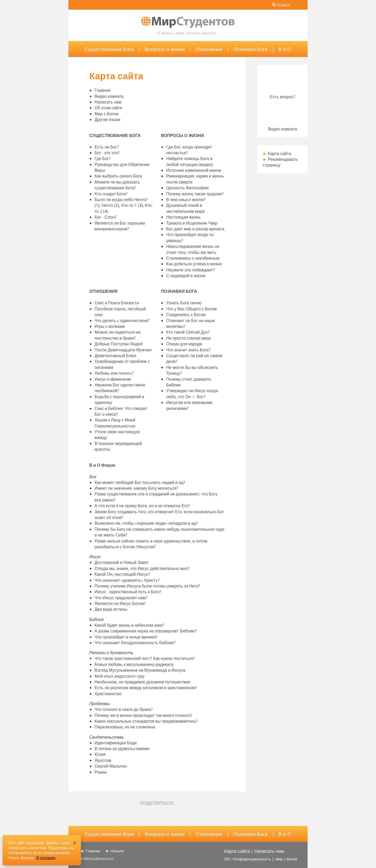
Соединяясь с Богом (186, 315)
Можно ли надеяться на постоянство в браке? (118, 335)
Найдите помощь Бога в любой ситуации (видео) (189, 161)
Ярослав (103, 760)
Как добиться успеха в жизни (194, 264)
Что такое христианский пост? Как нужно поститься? (145, 658)
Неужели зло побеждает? (190, 270)
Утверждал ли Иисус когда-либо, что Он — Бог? (192, 393)
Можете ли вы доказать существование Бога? (117, 185)
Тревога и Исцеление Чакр (192, 223)
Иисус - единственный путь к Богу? (128, 592)
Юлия (100, 754)
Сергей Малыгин (111, 766)
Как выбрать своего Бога (118, 176)
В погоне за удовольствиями (122, 749)
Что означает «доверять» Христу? (127, 580)
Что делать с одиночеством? (122, 321)
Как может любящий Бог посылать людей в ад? (140, 482)
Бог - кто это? (107, 153)
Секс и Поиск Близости (117, 303)
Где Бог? (103, 158)
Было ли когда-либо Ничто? (121, 199)
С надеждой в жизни (186, 276)
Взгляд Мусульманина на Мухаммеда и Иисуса (140, 670)
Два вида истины (111, 609)
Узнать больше (21, 858)
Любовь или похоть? (114, 373)
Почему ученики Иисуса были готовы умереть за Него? (147, 586)
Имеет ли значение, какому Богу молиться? (136, 488)
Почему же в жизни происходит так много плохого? (143, 715)
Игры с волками (110, 326)
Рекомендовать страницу (280, 162)
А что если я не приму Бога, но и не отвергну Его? (142, 506)
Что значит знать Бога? (188, 350)
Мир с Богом (107, 114)
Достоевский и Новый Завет (122, 562)
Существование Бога (109, 49)
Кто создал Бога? (111, 194)
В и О (285, 49)
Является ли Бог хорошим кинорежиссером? (120, 226)
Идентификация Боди (116, 743)
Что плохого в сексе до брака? (124, 709)
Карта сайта (277, 153)
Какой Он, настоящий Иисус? (122, 574)
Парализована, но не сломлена (125, 727)
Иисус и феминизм (113, 379)
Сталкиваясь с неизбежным (193, 258)
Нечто (107, 205)
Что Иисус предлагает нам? (121, 598)
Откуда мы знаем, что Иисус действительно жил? (142, 568)
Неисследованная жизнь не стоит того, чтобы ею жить (193, 249)
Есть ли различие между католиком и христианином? (146, 688)
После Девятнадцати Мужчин (123, 350)
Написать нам (108, 102)
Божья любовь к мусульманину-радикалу (134, 664)
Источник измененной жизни (193, 170)
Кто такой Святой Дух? (188, 332)
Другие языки (107, 119)
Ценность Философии (187, 188)
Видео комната (109, 96)
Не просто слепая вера (188, 338)
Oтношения (209, 49)
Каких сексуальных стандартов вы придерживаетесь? (146, 721)
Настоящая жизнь (183, 217)
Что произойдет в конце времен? (126, 637)
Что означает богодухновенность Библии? (135, 643)
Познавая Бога (251, 49)
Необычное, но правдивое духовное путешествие (142, 682)
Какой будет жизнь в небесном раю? (129, 625)
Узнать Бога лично (184, 303)
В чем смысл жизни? (186, 199)
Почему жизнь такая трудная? (195, 194)
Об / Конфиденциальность (248, 859)
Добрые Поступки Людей (119, 344)
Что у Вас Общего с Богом (191, 309)
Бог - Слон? (105, 217)
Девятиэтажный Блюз (115, 356)
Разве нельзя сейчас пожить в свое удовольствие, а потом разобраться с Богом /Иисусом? (151, 544)
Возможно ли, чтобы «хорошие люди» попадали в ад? (146, 523)
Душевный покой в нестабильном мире (185, 208)
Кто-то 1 (129, 205)
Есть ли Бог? (107, 147)
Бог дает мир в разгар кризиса (195, 229)
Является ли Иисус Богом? (120, 603)
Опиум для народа (184, 344)
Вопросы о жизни (165, 49)
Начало (117, 851)
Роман (101, 772)
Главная (102, 90)
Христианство (108, 694)
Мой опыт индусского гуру (120, 676)
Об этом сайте (108, 108)
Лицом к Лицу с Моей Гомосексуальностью (115, 423)
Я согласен (46, 858)
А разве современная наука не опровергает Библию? (146, 631)
